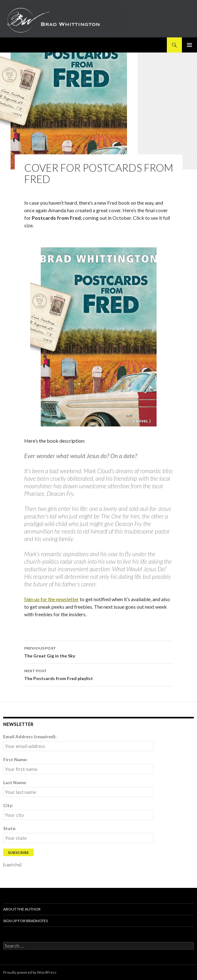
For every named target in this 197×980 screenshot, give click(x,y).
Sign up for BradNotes (25, 921)
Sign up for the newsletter (52, 599)
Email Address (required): (30, 736)
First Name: (15, 759)
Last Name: (15, 782)
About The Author (22, 909)
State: (10, 828)
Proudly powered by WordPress (30, 972)
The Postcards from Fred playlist (99, 674)
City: (8, 805)
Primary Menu (189, 45)
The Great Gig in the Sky (99, 651)
